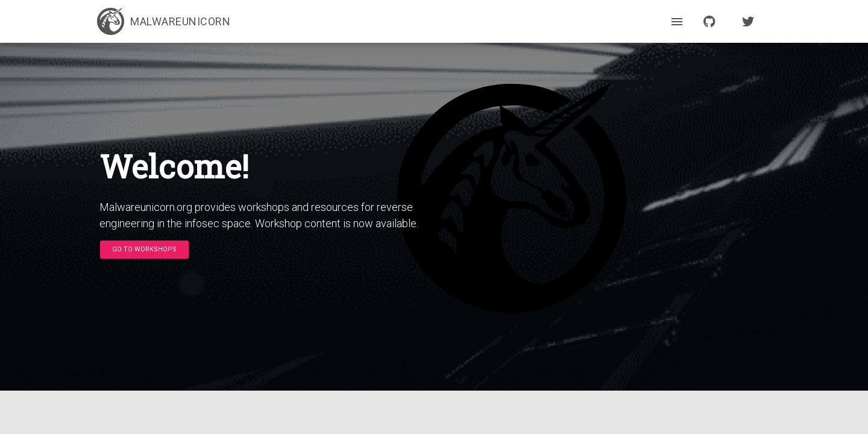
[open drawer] (677, 22)
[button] (144, 250)
